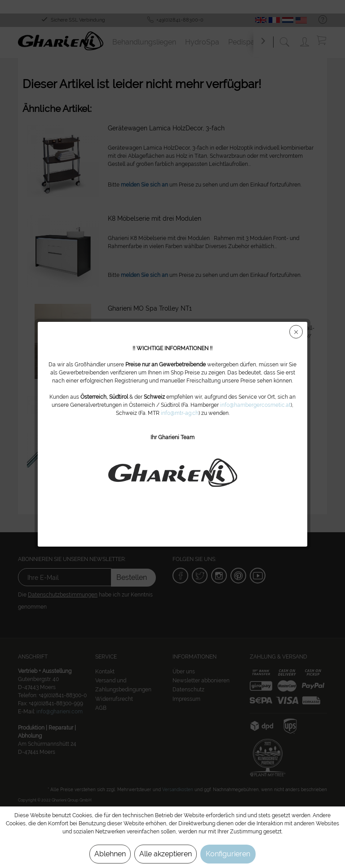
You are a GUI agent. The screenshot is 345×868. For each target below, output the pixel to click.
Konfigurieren (228, 854)
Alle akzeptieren (166, 854)
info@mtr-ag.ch (180, 413)
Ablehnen (110, 854)
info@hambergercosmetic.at (255, 405)
